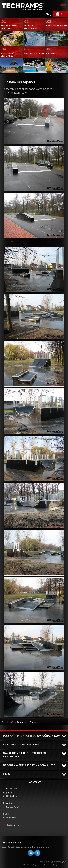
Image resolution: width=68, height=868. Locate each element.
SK (62, 14)
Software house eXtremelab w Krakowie (59, 862)
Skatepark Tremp (27, 722)
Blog (49, 14)
